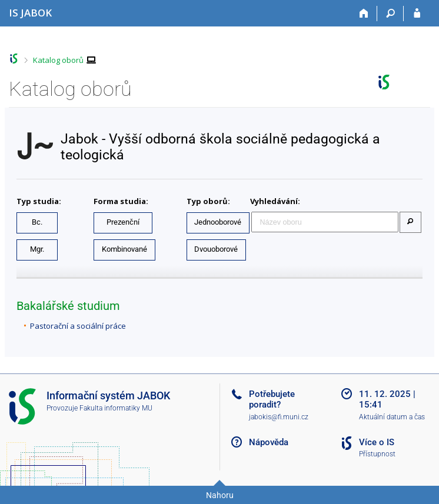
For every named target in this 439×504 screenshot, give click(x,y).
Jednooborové (218, 222)
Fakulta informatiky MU (116, 408)
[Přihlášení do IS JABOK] (417, 14)
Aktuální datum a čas (392, 417)
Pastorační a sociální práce (78, 326)
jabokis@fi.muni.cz (279, 417)
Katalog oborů (58, 60)
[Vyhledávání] (390, 14)
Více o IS (377, 442)
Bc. (37, 222)
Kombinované (124, 249)
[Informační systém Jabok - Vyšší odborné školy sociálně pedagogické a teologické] (30, 13)
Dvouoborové (216, 249)
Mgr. (37, 249)
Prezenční (123, 222)
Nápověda (269, 442)
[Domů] (364, 14)
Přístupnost (377, 454)
